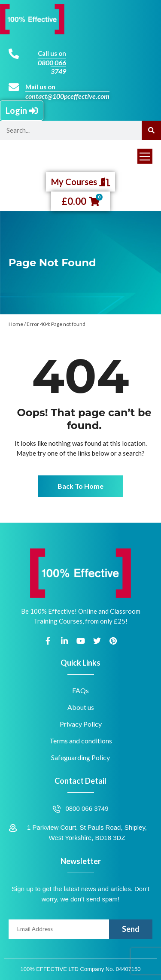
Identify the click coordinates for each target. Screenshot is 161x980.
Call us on (52, 53)
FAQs (80, 690)
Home (16, 324)
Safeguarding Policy (80, 757)
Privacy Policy (81, 724)
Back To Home (80, 486)
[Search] (151, 130)
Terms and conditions (81, 741)
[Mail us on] (14, 87)
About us (81, 707)
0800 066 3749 (52, 67)
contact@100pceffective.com (67, 96)
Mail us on (40, 87)
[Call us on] (14, 54)
